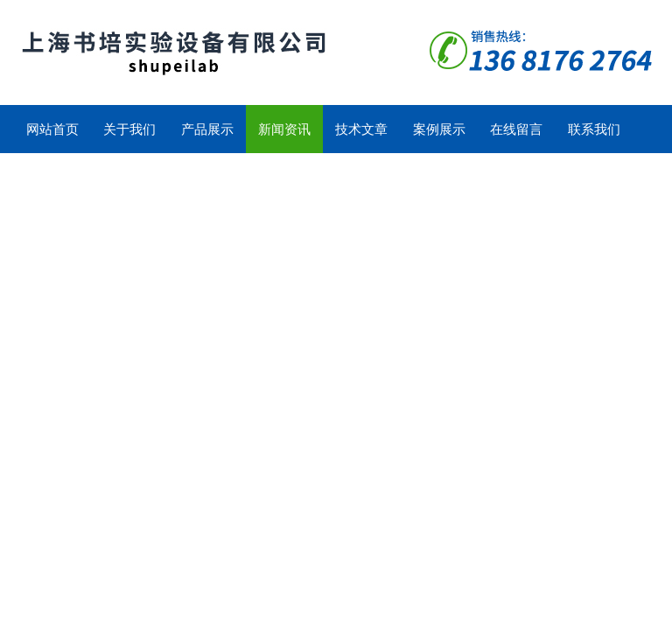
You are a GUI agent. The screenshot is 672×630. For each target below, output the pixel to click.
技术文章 (361, 129)
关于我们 (129, 129)
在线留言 (516, 129)
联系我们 (594, 129)
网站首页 (52, 129)
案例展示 (439, 129)
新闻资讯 (284, 129)
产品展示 (207, 129)
